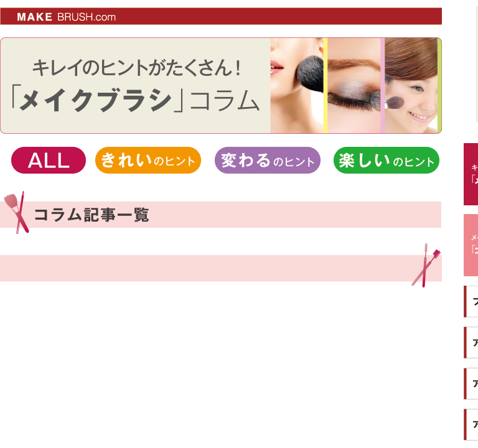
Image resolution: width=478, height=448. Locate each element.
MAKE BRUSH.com (40, 12)
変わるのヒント (268, 160)
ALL (49, 160)
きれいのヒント (148, 160)
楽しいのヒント (387, 160)
